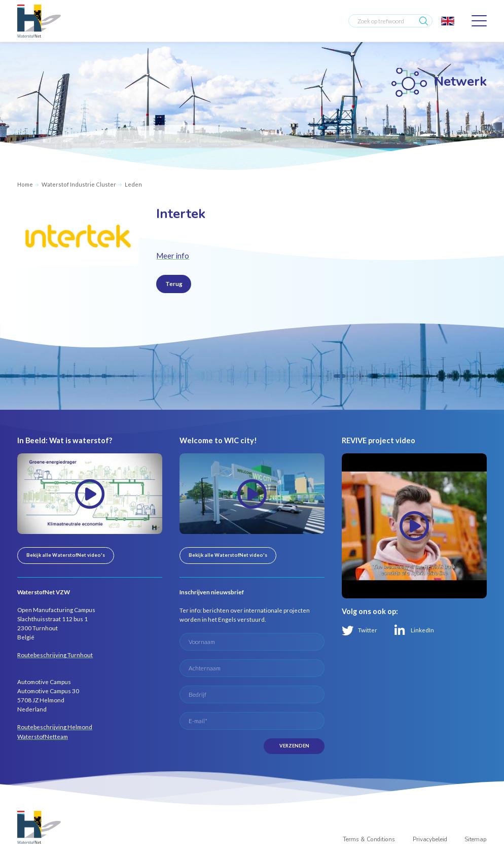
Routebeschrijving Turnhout (55, 655)
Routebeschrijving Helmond (55, 727)
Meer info (173, 256)
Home (25, 184)
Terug (174, 284)
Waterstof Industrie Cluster (79, 184)
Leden (133, 184)
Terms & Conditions (369, 839)
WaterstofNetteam (43, 737)
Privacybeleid (430, 839)
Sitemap (476, 839)
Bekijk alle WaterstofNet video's (66, 555)
